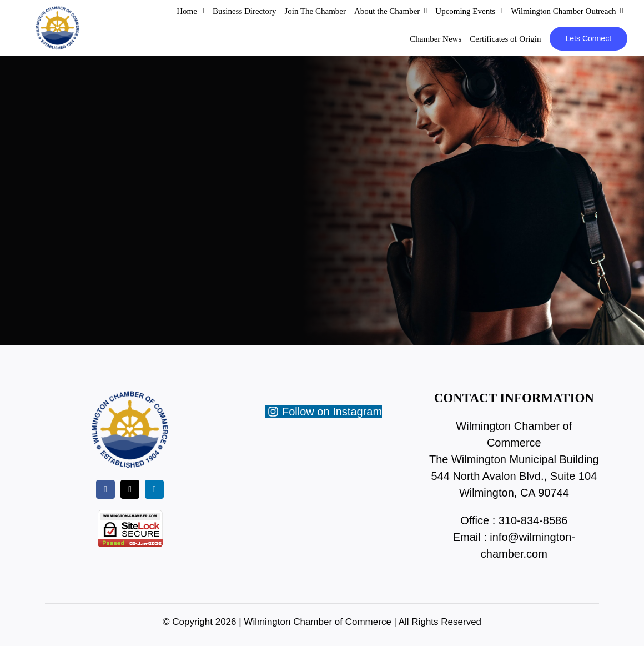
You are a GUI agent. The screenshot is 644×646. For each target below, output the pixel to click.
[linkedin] (154, 489)
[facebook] (105, 489)
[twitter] (130, 489)
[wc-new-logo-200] (57, 11)
